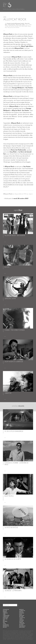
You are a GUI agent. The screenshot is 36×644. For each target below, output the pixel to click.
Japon (4, 624)
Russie (21, 614)
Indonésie (5, 621)
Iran (4, 622)
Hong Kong (5, 618)
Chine (4, 614)
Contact (31, 639)
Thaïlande (22, 620)
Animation (22, 622)
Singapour (22, 615)
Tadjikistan (22, 618)
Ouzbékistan (22, 611)
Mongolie (21, 610)
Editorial (21, 625)
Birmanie (5, 612)
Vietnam (21, 621)
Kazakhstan (6, 625)
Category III (22, 624)
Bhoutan (5, 611)
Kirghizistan (6, 626)
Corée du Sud (6, 617)
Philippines (22, 613)
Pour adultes (22, 626)
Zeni (20, 210)
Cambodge (5, 613)
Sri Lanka (21, 617)
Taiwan (21, 619)
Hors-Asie (5, 619)
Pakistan (21, 612)
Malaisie (5, 627)
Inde (4, 620)
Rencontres (22, 627)
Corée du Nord (6, 615)
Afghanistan (6, 610)
